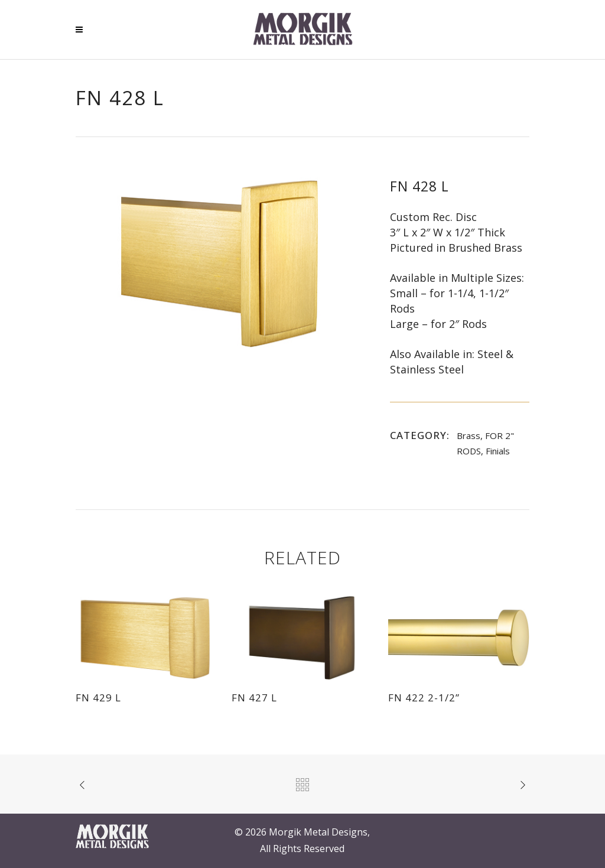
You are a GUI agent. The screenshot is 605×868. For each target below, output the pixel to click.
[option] (221, 263)
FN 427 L (254, 698)
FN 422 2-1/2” (424, 698)
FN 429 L (98, 698)
